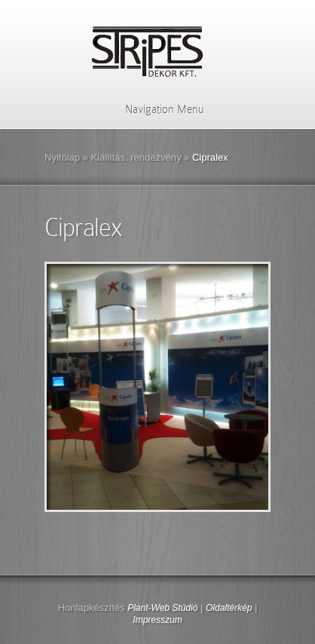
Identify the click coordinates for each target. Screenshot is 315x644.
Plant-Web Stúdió (162, 608)
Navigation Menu (155, 109)
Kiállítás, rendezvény (136, 157)
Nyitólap (62, 157)
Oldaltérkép (229, 608)
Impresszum (157, 620)
